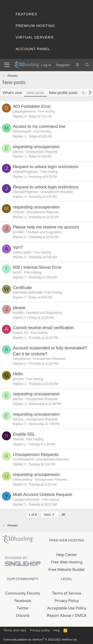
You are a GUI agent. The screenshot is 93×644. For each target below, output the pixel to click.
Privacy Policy (67, 601)
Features (26, 14)
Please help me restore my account (46, 227)
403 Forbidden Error (32, 106)
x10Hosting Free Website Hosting (18, 540)
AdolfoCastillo (22, 252)
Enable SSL (24, 434)
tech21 (17, 272)
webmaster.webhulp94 (28, 292)
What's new (12, 93)
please (19, 308)
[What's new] (77, 65)
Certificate (22, 288)
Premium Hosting (35, 26)
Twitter (23, 608)
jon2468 (18, 232)
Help (57, 630)
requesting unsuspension (36, 147)
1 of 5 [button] (33, 515)
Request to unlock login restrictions (46, 167)
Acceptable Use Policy (67, 608)
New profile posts (63, 93)
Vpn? (18, 247)
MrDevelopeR (22, 132)
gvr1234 (18, 379)
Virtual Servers (35, 37)
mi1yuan (18, 212)
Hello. (18, 374)
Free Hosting (46, 111)
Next (50, 515)
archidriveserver (23, 459)
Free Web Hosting (67, 562)
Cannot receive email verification (43, 328)
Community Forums (23, 593)
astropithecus (22, 359)
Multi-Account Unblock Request (42, 495)
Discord (23, 616)
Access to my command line (39, 126)
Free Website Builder (67, 570)
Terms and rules (15, 630)
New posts (35, 93)
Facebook (23, 601)
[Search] (87, 65)
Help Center (67, 555)
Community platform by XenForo (40, 640)
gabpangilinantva (24, 111)
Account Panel (33, 49)
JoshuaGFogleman (25, 172)
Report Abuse (59, 616)
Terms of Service (67, 593)
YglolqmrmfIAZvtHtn (26, 500)
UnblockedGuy (23, 480)
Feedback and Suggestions (44, 232)
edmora (18, 152)
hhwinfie (18, 439)
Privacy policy (40, 630)
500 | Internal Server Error (37, 267)
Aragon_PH (21, 333)
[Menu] (7, 65)
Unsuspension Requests (42, 152)
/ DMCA (79, 616)
